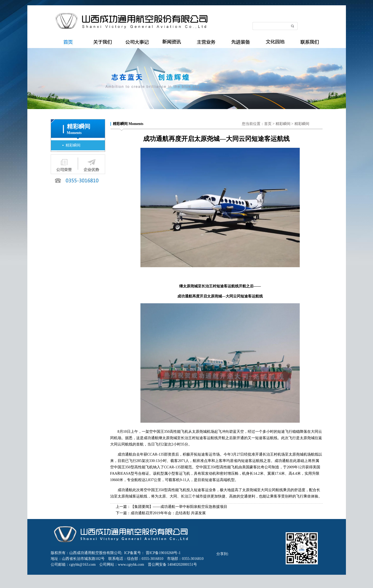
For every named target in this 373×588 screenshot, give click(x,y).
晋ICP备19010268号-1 (163, 553)
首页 (268, 124)
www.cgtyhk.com (133, 565)
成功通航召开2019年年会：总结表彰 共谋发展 (168, 513)
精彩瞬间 (73, 145)
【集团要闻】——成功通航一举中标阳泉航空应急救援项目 (179, 507)
